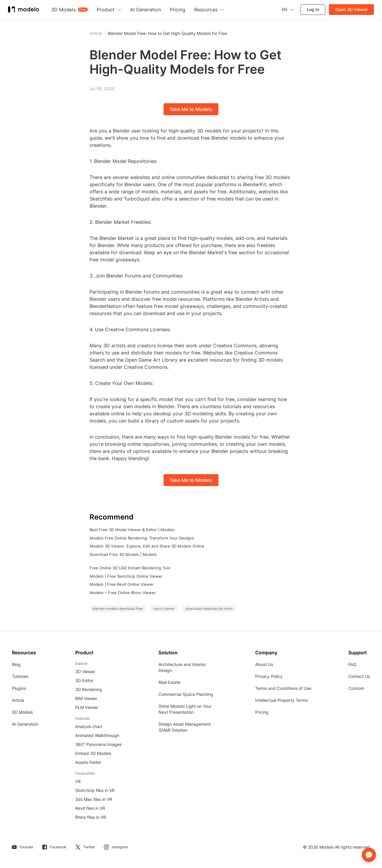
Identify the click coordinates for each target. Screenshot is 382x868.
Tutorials (20, 676)
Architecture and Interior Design (182, 667)
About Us (264, 664)
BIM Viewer (86, 698)
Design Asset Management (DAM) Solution (185, 727)
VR (78, 781)
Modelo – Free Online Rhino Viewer (123, 593)
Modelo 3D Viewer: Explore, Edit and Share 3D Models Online (147, 546)
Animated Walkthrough (97, 735)
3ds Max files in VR (94, 799)
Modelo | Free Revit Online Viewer (122, 584)
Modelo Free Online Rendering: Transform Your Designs (142, 538)
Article (18, 700)
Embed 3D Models (93, 753)
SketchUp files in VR (95, 790)
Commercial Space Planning (186, 694)
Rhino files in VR (91, 817)
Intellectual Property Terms (281, 700)
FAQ (352, 664)
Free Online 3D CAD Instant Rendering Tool (130, 568)
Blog (16, 664)
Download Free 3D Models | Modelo (123, 554)
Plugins (19, 688)
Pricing (262, 712)
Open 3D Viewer (351, 9)
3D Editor (84, 680)
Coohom (356, 688)
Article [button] (96, 33)
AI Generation (25, 724)
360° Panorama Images (98, 744)
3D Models (22, 712)
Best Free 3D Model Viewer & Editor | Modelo (132, 530)
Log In (312, 9)
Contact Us (359, 676)
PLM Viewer (87, 707)
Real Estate (169, 682)
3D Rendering (89, 689)
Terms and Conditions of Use (283, 688)
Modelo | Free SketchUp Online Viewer (126, 576)
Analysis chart (89, 726)
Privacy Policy (269, 676)
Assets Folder (88, 762)
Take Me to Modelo (191, 109)
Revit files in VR (90, 808)
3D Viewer (85, 672)
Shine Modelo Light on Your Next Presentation (185, 709)
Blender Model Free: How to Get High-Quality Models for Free (167, 33)
